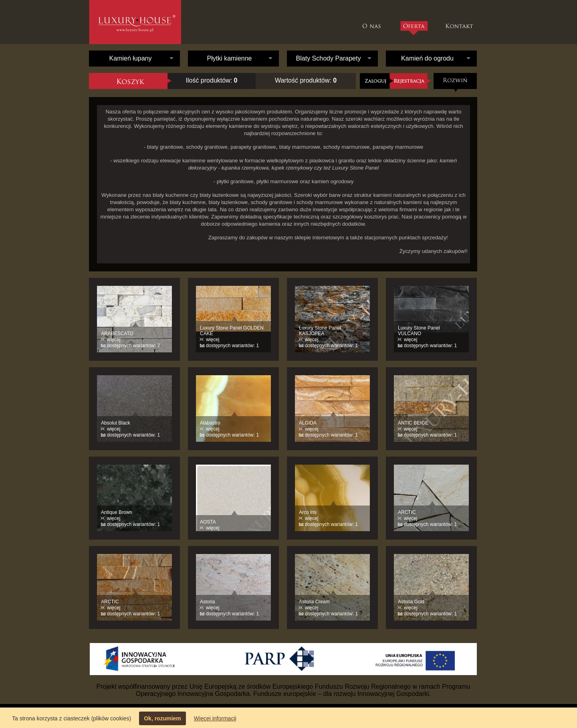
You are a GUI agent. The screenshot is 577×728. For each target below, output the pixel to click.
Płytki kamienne (229, 58)
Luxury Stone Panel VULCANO (419, 331)
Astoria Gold (411, 602)
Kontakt (460, 22)
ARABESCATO (117, 334)
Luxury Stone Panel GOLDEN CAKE (232, 331)
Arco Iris (308, 512)
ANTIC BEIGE (413, 423)
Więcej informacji (215, 718)
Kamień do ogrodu (427, 58)
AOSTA (208, 522)
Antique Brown (117, 512)
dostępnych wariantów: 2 (133, 346)
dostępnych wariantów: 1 (232, 346)
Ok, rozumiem (162, 718)
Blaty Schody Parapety (329, 58)
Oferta (414, 28)
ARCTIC (407, 512)
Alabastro (210, 423)
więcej (114, 340)
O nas (374, 22)
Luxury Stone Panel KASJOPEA (320, 331)
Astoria (207, 602)
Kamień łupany (131, 58)
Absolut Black (116, 423)
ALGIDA (308, 423)
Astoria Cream (314, 602)
